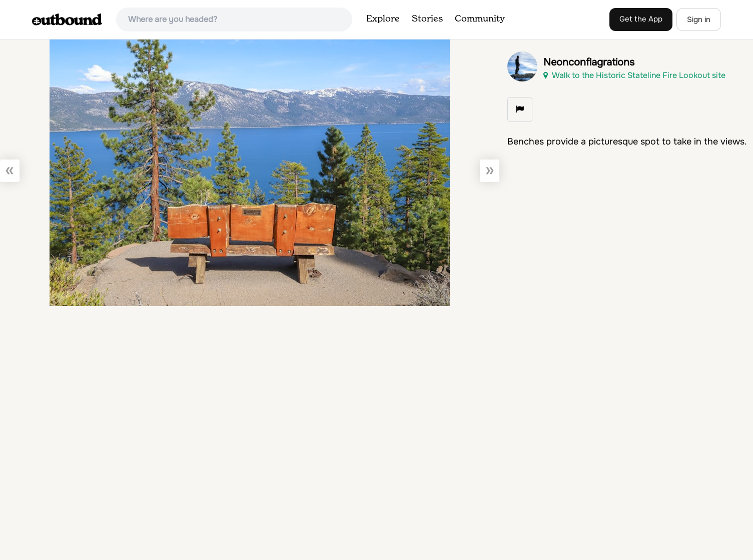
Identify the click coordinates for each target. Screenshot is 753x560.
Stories (427, 19)
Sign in (699, 19)
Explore (383, 19)
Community (480, 19)
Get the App (641, 19)
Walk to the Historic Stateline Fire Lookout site (634, 75)
